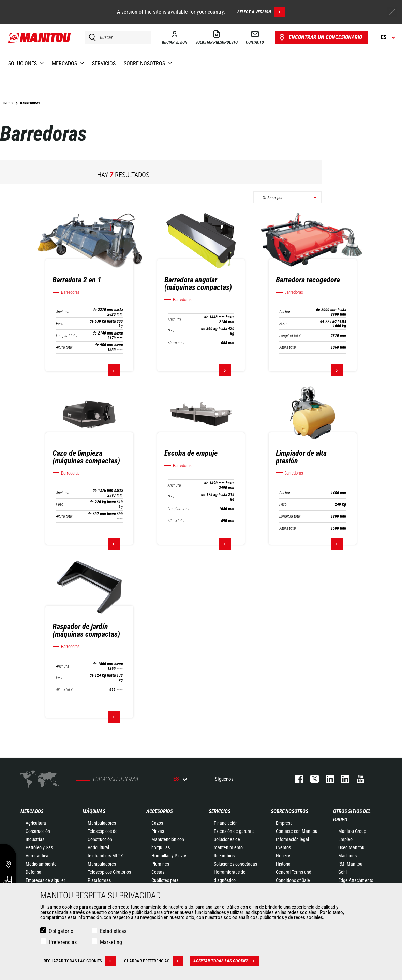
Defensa (33, 872)
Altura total (64, 347)
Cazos (157, 823)
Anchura (62, 312)
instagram (326, 779)
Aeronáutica (37, 856)
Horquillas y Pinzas (169, 856)
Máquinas (94, 811)
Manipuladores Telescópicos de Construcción (103, 831)
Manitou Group (352, 831)
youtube (357, 779)
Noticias (284, 856)
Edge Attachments (356, 880)
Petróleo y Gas (39, 847)
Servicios (220, 811)
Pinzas (158, 831)
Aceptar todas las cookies (226, 961)
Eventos (283, 847)
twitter (311, 779)
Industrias (35, 839)
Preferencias (63, 942)
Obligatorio (61, 931)
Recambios (224, 856)
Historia (283, 864)
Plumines (160, 864)
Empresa (284, 823)
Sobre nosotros (289, 811)
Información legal (292, 839)
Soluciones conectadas (235, 864)
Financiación (226, 823)
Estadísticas (113, 931)
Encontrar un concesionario (320, 37)
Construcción (38, 831)
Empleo (345, 839)
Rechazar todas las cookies (80, 961)
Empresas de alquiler (45, 880)
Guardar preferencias (154, 961)
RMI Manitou (350, 864)
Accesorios (160, 811)
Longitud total (66, 336)
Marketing (111, 942)
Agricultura (36, 823)
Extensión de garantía (234, 831)
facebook (296, 779)
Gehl (343, 872)
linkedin (342, 779)
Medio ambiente (41, 864)
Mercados (32, 811)
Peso (60, 324)
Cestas (158, 872)
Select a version (261, 12)
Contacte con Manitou (297, 831)
